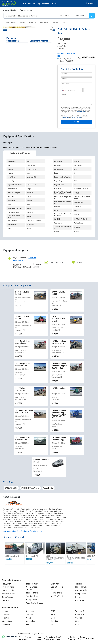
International (7, 621)
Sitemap (91, 638)
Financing (36, 3)
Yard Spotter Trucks (35, 603)
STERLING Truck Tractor (31, 488)
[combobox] (64, 91)
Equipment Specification (13, 40)
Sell (29, 3)
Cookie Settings (73, 638)
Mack (53, 618)
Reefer (78, 597)
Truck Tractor (44, 23)
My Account (92, 4)
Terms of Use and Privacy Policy (25, 638)
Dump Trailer (81, 594)
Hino (77, 621)
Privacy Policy (81, 112)
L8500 (64, 23)
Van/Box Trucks (8, 594)
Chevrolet (6, 614)
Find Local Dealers (49, 3)
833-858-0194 (87, 57)
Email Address (65, 84)
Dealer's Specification (20, 153)
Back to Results (11, 23)
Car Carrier (80, 600)
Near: (62, 16)
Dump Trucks (7, 597)
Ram (77, 625)
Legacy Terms (39, 638)
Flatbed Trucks (8, 590)
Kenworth (6, 625)
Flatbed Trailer (81, 587)
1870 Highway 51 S (66, 59)
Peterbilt (54, 621)
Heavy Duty (32, 23)
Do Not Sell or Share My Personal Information (54, 638)
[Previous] (6, 27)
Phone (63, 89)
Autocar (5, 611)
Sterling (29, 614)
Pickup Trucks (57, 593)
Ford (28, 625)
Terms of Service (76, 117)
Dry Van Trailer (81, 590)
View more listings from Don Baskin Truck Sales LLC (22, 531)
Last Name (64, 79)
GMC (53, 611)
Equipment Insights (39, 41)
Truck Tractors (8, 587)
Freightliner (6, 618)
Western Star (81, 611)
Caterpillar (31, 621)
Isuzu (53, 614)
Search (23, 3)
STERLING (55, 23)
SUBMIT (76, 122)
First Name (64, 74)
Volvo (29, 618)
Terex (53, 625)
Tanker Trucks (8, 600)
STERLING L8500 (11, 488)
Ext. (85, 89)
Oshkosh (30, 611)
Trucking (22, 23)
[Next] (51, 27)
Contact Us (82, 638)
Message (64, 94)
